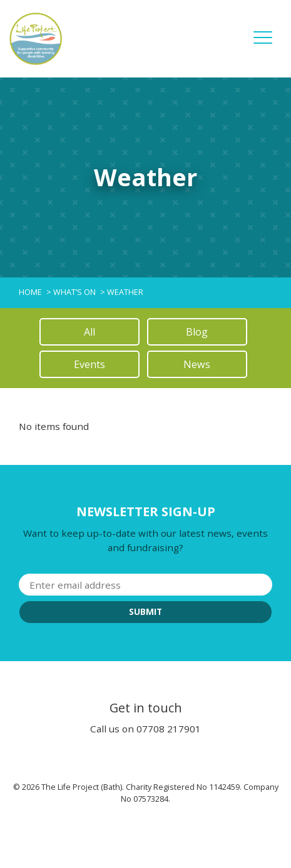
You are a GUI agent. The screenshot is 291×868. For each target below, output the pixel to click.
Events (89, 364)
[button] (263, 46)
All (89, 332)
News (197, 364)
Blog (197, 332)
